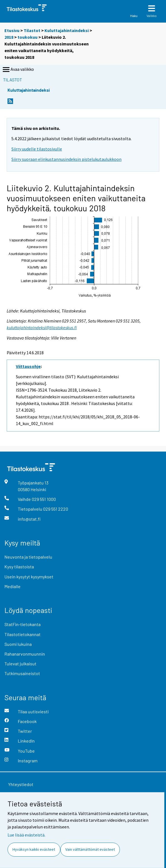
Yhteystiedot (21, 784)
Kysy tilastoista (19, 567)
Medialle (13, 586)
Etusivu (12, 30)
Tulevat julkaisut (20, 664)
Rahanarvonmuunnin (25, 654)
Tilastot (32, 30)
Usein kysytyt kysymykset (29, 577)
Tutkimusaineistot (22, 673)
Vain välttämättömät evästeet (90, 849)
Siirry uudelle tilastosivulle (37, 149)
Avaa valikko (18, 70)
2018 (9, 37)
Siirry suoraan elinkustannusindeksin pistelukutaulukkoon (66, 159)
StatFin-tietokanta (23, 624)
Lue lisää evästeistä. (26, 835)
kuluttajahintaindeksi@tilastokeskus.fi (42, 328)
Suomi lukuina (18, 644)
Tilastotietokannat (23, 634)
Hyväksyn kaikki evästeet (34, 849)
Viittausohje (28, 366)
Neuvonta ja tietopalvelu (28, 557)
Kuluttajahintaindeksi (67, 30)
